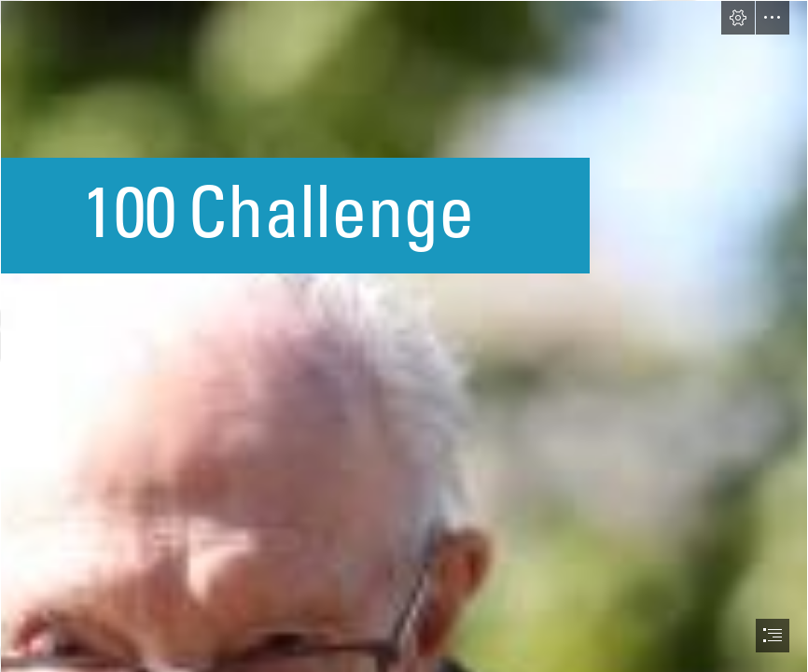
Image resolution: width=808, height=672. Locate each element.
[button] (738, 18)
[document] (404, 336)
